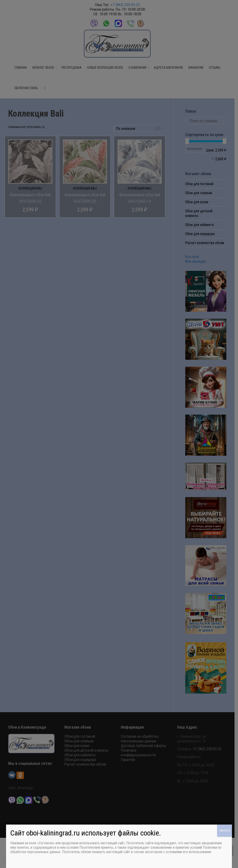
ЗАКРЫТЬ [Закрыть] (225, 831)
